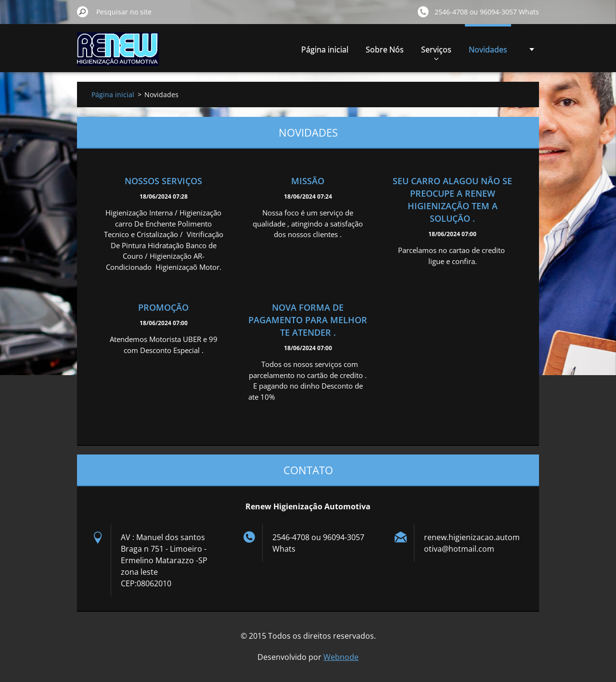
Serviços (436, 52)
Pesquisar (83, 12)
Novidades (488, 50)
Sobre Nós (385, 50)
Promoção (163, 307)
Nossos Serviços (163, 181)
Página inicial (325, 50)
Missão (308, 181)
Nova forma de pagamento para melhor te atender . (308, 320)
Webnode (341, 657)
